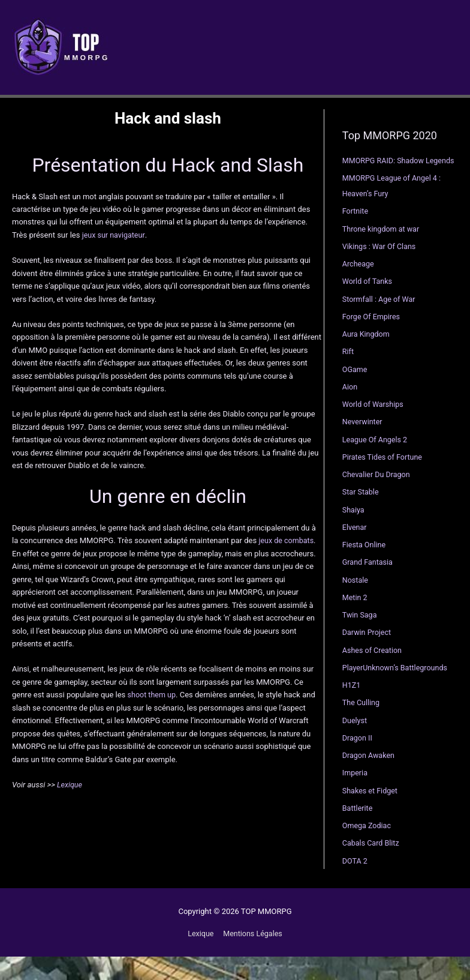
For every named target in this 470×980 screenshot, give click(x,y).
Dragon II (358, 761)
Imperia (355, 796)
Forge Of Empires (372, 339)
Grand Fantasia (368, 585)
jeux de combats (287, 548)
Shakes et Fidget (371, 813)
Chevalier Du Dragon (377, 497)
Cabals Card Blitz (372, 866)
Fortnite (356, 234)
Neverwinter (363, 445)
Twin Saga (360, 638)
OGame (355, 392)
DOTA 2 (355, 884)
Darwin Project (367, 656)
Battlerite (358, 831)
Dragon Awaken (370, 778)
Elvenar (355, 550)
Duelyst (355, 743)
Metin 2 (355, 620)
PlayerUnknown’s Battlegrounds (397, 690)
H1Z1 (352, 708)
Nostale (356, 603)
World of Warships (374, 427)
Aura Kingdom (367, 357)
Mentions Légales (253, 957)
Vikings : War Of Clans (380, 269)
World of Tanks (368, 305)
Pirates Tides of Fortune (384, 480)
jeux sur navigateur (115, 242)
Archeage (359, 287)
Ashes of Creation (373, 673)
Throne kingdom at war (382, 252)
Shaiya (354, 533)
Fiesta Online (365, 567)
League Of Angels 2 (376, 462)
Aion (350, 410)
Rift (348, 375)
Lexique (70, 791)
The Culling (362, 726)
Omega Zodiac (367, 848)
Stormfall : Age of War (380, 322)
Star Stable (361, 515)
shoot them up (153, 702)
